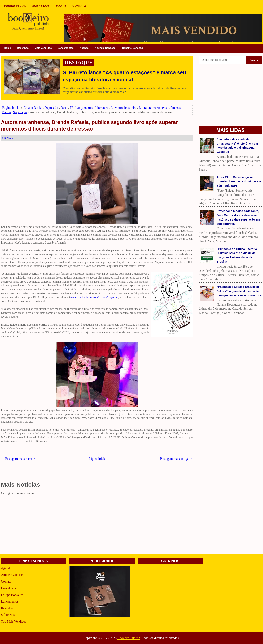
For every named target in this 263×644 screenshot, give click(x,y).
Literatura (102, 108)
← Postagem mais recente (18, 459)
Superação (20, 112)
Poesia (7, 112)
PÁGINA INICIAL (15, 6)
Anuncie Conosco (105, 48)
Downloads (8, 588)
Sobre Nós (8, 615)
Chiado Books (33, 108)
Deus (64, 108)
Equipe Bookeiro (12, 595)
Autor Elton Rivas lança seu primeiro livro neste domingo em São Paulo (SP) (239, 181)
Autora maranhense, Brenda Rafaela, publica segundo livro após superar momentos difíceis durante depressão (89, 126)
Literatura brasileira (123, 108)
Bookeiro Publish (129, 638)
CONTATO (79, 6)
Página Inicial (11, 108)
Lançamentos (66, 48)
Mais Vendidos (43, 48)
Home (7, 48)
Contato (6, 581)
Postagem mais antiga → (176, 459)
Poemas (176, 108)
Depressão (51, 108)
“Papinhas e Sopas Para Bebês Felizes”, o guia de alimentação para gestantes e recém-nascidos (239, 291)
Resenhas (23, 48)
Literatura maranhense (153, 108)
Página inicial (98, 459)
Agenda (84, 48)
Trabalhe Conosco (132, 48)
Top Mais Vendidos (14, 622)
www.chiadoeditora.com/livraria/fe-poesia (94, 297)
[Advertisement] (97, 525)
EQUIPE (61, 6)
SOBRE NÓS (41, 6)
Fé (71, 108)
